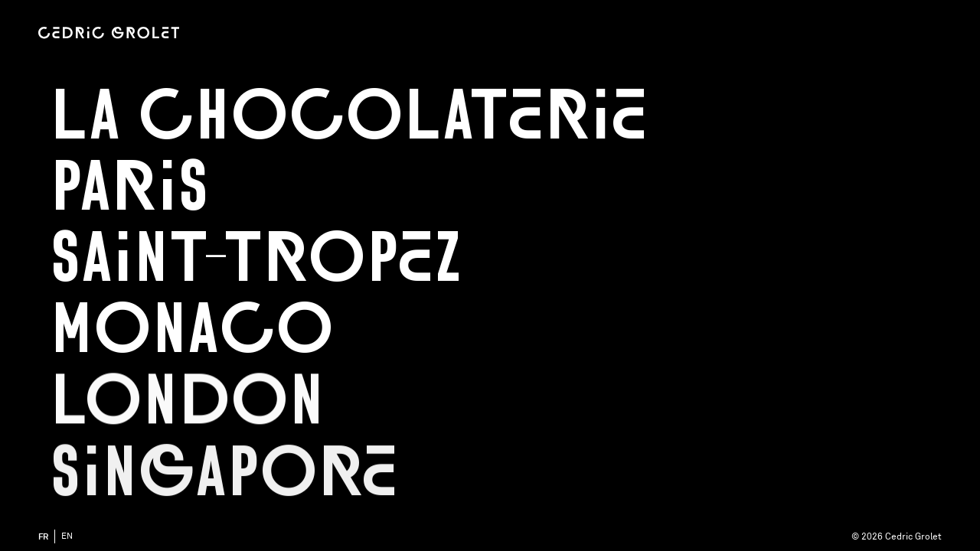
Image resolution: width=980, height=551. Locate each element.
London (187, 401)
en (67, 536)
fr (43, 536)
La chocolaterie (349, 116)
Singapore (224, 474)
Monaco (192, 329)
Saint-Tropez (256, 258)
